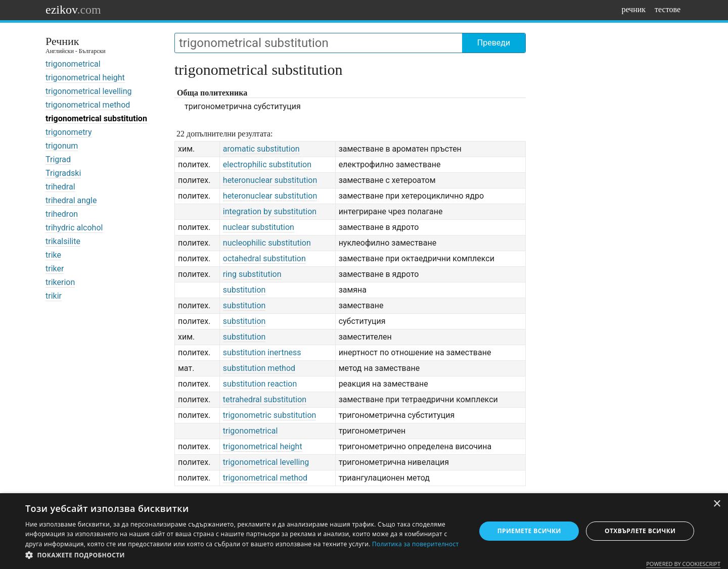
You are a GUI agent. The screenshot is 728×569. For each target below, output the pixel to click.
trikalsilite (63, 241)
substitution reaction (260, 384)
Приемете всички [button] (529, 531)
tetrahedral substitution (265, 399)
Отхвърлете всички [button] (640, 531)
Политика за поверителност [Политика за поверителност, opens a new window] (416, 544)
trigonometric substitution (270, 415)
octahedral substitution (264, 258)
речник (633, 9)
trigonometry (69, 132)
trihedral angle (71, 200)
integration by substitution (270, 211)
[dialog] (364, 531)
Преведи (494, 43)
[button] (244, 555)
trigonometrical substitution (96, 118)
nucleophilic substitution (267, 243)
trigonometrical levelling (89, 91)
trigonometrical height (85, 78)
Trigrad (58, 159)
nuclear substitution (259, 227)
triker (55, 269)
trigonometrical (73, 64)
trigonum (62, 146)
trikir (54, 296)
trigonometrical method (88, 105)
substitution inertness (262, 352)
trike (53, 255)
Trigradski (63, 173)
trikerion (60, 282)
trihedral (60, 187)
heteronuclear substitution (270, 180)
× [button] (717, 504)
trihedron (62, 214)
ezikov (73, 10)
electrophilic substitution (267, 164)
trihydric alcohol (74, 228)
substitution (244, 290)
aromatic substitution (261, 149)
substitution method (259, 368)
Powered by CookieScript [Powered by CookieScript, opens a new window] (683, 564)
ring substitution (252, 274)
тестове (668, 9)
